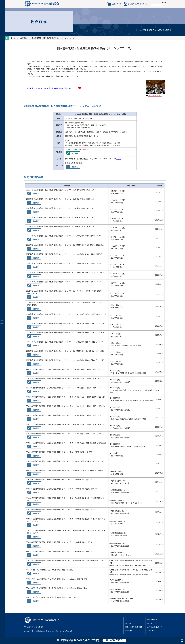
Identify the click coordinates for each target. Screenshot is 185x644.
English (163, 2)
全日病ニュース (153, 623)
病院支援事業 (152, 620)
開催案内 (75, 167)
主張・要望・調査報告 (134, 627)
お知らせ (151, 631)
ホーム (13, 38)
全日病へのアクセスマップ (138, 4)
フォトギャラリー (155, 96)
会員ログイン (117, 4)
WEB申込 (75, 153)
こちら (119, 159)
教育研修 (24, 38)
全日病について (131, 623)
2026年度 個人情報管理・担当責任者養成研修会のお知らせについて (52, 88)
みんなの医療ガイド (155, 627)
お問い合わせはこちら (35, 627)
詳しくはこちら (114, 640)
